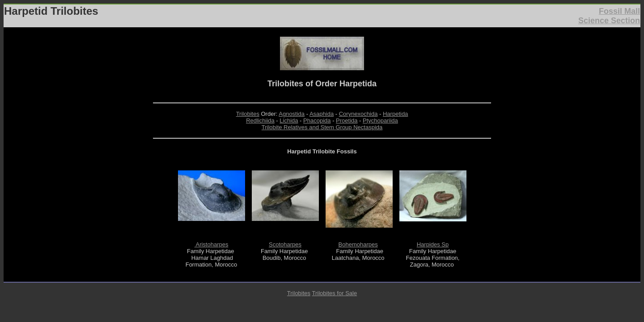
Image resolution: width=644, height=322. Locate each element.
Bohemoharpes (358, 244)
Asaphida (322, 114)
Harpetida (395, 114)
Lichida (289, 121)
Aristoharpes (212, 244)
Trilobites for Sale (334, 293)
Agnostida (292, 114)
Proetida (347, 121)
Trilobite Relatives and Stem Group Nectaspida (322, 127)
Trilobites (248, 114)
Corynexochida (358, 114)
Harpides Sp (433, 244)
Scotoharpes (285, 244)
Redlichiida (260, 121)
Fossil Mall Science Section (609, 16)
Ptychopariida (380, 121)
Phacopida (317, 121)
